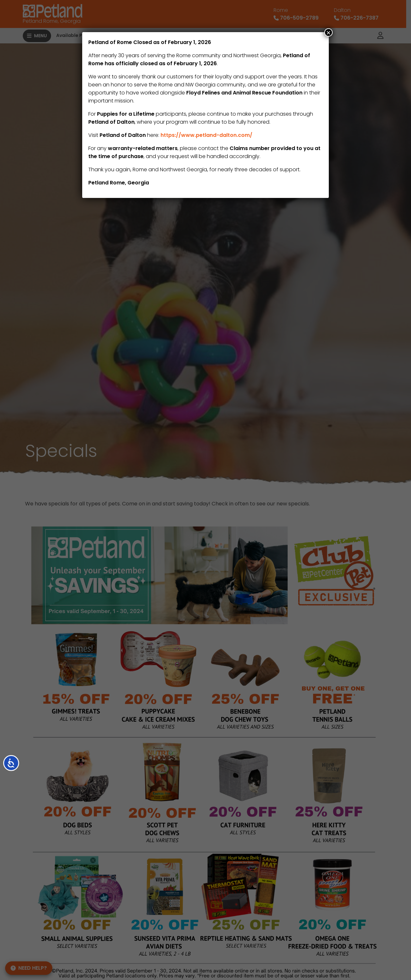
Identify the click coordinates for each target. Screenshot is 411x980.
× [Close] (328, 32)
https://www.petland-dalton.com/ (206, 135)
